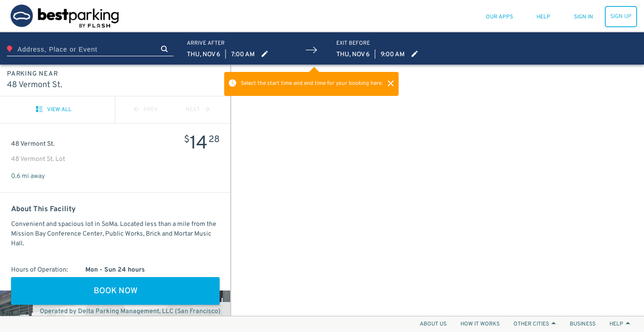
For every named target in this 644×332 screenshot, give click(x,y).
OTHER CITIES (535, 324)
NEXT (197, 110)
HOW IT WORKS (480, 324)
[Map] (437, 190)
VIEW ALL (54, 110)
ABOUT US (433, 324)
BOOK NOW (116, 291)
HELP (620, 324)
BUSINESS (583, 324)
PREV (146, 110)
